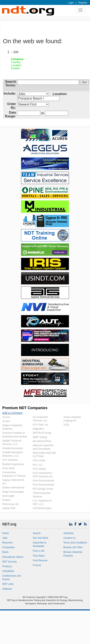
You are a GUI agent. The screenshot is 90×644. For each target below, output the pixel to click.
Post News (39, 556)
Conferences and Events (12, 578)
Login (71, 3)
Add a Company (12, 413)
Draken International (13, 488)
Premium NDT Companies (25, 408)
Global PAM (9, 508)
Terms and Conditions (75, 543)
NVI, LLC (38, 465)
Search (37, 533)
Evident (6, 500)
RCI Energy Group (43, 489)
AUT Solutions (10, 460)
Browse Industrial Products (73, 554)
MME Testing (40, 437)
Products (7, 566)
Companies (8, 547)
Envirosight (8, 496)
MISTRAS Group (42, 433)
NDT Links (8, 584)
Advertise (69, 533)
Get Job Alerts (40, 538)
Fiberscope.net (10, 504)
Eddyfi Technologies (13, 492)
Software (7, 589)
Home (6, 533)
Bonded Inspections (13, 464)
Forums (37, 565)
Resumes (7, 543)
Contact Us (69, 538)
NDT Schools (9, 562)
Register (83, 3)
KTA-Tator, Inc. (41, 425)
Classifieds (8, 571)
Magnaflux (38, 429)
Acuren (6, 417)
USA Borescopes (42, 508)
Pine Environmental (43, 481)
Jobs (5, 538)
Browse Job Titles (73, 547)
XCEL (67, 425)
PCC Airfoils (39, 469)
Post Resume (40, 560)
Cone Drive (8, 468)
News (5, 552)
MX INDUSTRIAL (42, 441)
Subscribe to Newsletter (40, 544)
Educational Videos (13, 557)
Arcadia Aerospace (13, 448)
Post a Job (39, 551)
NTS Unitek (39, 461)
